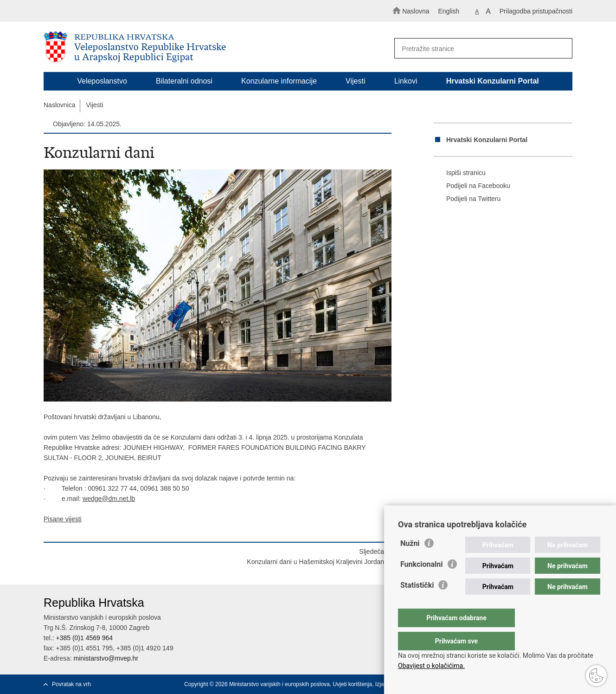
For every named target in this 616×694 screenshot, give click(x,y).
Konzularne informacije (279, 81)
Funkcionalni (422, 583)
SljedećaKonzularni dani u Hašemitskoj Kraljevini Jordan (315, 557)
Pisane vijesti (63, 519)
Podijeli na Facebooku (472, 186)
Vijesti (355, 81)
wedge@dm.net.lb (109, 499)
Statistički (417, 604)
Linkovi (406, 81)
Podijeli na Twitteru (467, 199)
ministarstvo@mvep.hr (106, 658)
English (449, 11)
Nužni (410, 562)
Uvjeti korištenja (352, 684)
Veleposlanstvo (102, 81)
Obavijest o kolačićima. (431, 666)
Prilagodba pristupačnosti (536, 11)
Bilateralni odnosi (184, 81)
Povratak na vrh (71, 684)
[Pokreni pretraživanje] (561, 49)
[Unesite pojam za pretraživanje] (479, 49)
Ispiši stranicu (459, 173)
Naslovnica (59, 105)
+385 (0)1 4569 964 (84, 638)
